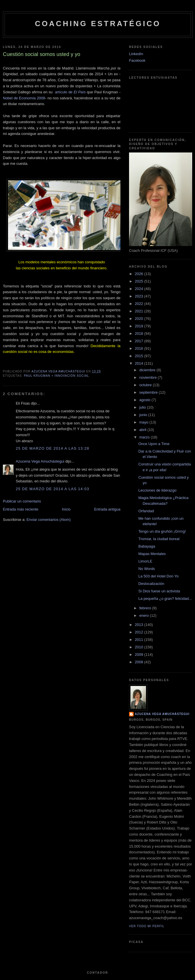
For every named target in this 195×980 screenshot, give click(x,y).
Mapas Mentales (152, 554)
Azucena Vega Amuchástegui (40, 461)
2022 (140, 304)
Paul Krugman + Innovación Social (56, 376)
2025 (140, 281)
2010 (140, 647)
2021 (140, 311)
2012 (140, 632)
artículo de (70, 92)
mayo (144, 422)
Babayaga (147, 546)
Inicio (66, 509)
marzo (145, 437)
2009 (140, 655)
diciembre (148, 370)
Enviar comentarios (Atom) (48, 520)
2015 (140, 356)
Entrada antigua (107, 509)
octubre (146, 385)
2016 (140, 348)
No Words (147, 569)
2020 (140, 319)
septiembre (149, 392)
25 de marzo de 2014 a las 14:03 (52, 489)
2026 (140, 274)
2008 (140, 662)
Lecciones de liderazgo (157, 490)
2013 (140, 625)
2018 (140, 334)
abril (143, 430)
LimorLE (145, 561)
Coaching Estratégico (98, 24)
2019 (140, 326)
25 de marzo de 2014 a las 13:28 (52, 448)
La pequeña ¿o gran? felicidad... (165, 599)
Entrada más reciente (21, 509)
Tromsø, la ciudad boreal (159, 539)
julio (143, 407)
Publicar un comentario (22, 501)
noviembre (149, 377)
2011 (140, 640)
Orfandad (146, 511)
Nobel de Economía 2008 (24, 98)
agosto (146, 400)
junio (144, 415)
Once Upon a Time (154, 444)
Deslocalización (151, 584)
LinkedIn (136, 54)
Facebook (137, 60)
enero (145, 615)
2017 (140, 341)
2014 (140, 363)
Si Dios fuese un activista (159, 591)
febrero (146, 608)
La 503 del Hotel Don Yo (158, 576)
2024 (140, 289)
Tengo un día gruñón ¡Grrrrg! (162, 531)
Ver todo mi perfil (147, 926)
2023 (140, 296)
